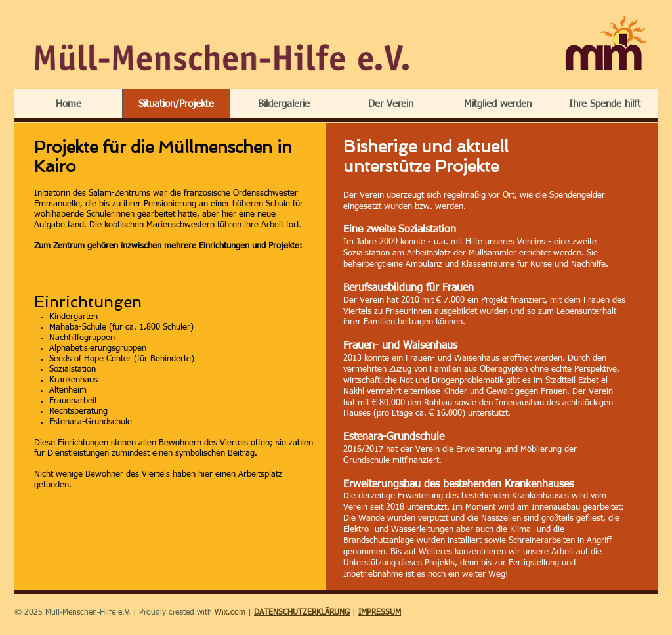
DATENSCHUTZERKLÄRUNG (302, 613)
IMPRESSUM (380, 613)
